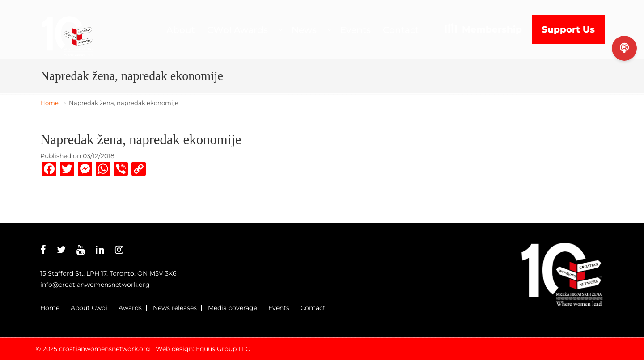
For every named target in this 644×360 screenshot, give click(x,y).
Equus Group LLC (223, 349)
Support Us (568, 29)
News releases (175, 308)
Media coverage (233, 308)
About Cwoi (89, 308)
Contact (313, 308)
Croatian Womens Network (67, 29)
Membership (492, 29)
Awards (130, 308)
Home (49, 103)
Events (279, 308)
